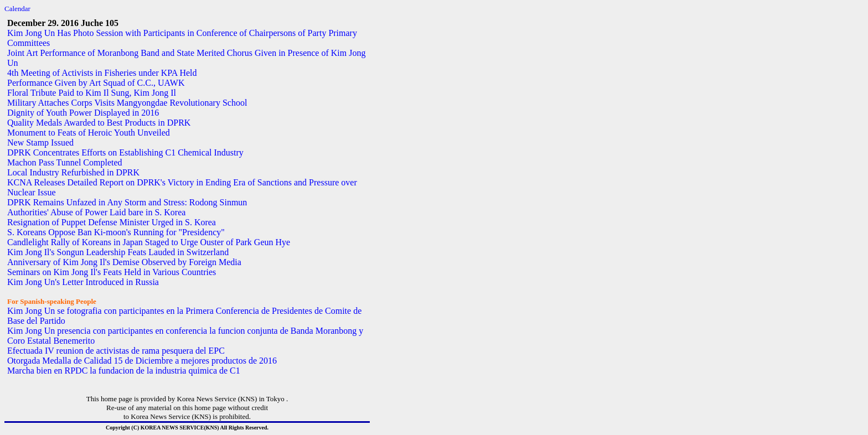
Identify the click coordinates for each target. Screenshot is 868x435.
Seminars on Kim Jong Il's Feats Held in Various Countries (112, 272)
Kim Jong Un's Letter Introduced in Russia (83, 282)
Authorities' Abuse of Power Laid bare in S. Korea (96, 212)
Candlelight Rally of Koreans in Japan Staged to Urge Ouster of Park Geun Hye (149, 242)
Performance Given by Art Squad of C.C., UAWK (96, 83)
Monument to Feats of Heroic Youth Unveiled (89, 133)
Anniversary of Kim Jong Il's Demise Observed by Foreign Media (124, 262)
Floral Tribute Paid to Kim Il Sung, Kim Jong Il (92, 93)
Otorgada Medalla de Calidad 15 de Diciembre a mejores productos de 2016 (142, 361)
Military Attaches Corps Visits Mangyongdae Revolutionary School (127, 103)
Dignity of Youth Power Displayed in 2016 (83, 113)
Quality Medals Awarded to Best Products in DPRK (99, 123)
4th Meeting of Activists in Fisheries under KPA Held (102, 73)
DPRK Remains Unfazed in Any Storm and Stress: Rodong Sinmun (127, 202)
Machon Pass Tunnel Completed (65, 162)
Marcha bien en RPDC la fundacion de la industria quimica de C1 (124, 371)
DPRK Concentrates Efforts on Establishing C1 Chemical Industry (125, 152)
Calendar (17, 9)
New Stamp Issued (40, 143)
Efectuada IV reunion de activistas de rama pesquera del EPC (116, 351)
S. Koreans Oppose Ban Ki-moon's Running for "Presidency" (116, 232)
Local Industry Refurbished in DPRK (73, 172)
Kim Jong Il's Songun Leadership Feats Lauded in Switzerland (118, 252)
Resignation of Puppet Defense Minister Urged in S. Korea (112, 222)
